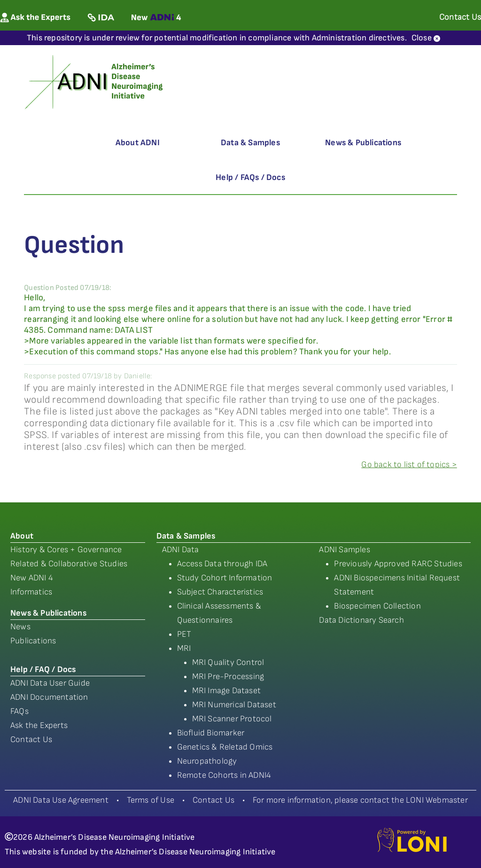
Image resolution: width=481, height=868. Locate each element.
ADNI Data (181, 550)
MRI (184, 648)
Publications (33, 641)
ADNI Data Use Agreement (61, 800)
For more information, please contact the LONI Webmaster (360, 800)
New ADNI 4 (32, 578)
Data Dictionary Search (361, 620)
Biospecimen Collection (377, 606)
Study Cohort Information (225, 578)
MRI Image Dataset (226, 691)
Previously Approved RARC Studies (398, 564)
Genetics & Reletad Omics (225, 747)
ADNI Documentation (49, 697)
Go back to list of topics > (409, 465)
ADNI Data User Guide (50, 683)
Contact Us (31, 739)
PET (184, 634)
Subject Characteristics (220, 592)
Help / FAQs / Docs (250, 177)
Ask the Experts (39, 725)
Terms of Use (151, 800)
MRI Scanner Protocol (232, 719)
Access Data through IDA (222, 564)
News (20, 627)
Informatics (31, 592)
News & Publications (363, 143)
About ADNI (138, 143)
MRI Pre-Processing (228, 676)
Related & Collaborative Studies (69, 564)
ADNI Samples (344, 550)
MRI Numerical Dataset (234, 705)
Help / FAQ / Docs (43, 669)
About (22, 536)
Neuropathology (207, 761)
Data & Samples (250, 143)
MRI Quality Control (228, 662)
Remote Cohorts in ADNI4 (224, 775)
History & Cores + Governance (66, 550)
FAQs (19, 711)
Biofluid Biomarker (211, 733)
